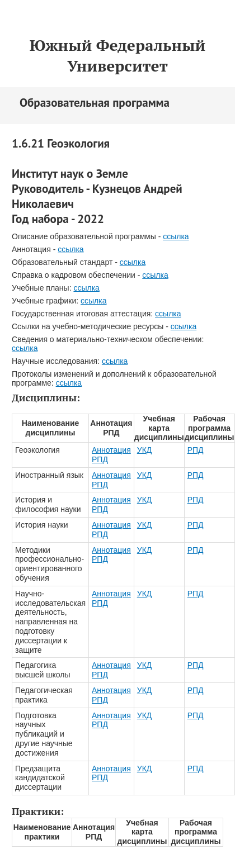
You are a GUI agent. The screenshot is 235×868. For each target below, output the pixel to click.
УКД (145, 450)
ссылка (176, 236)
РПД (196, 450)
